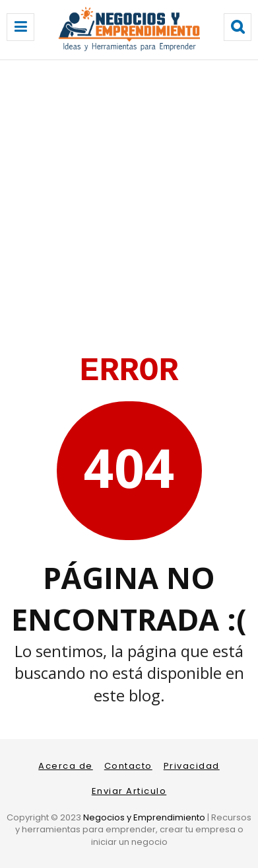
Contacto (128, 766)
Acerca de (66, 766)
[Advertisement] (129, 196)
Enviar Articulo (129, 791)
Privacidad (192, 766)
